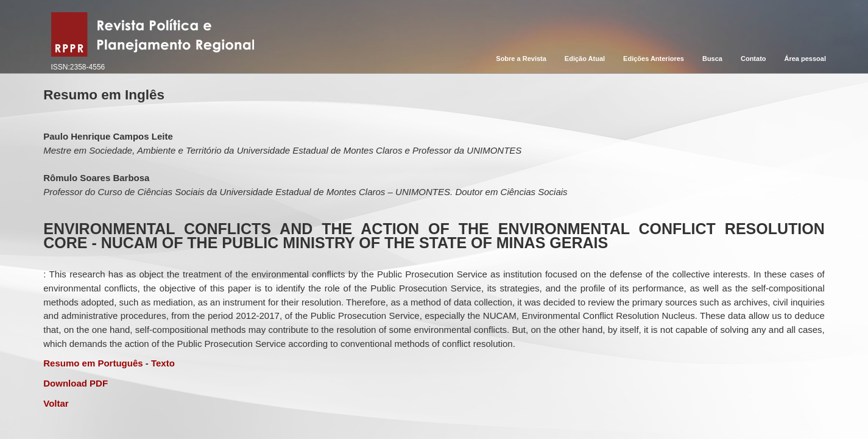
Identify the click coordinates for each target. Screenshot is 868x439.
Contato (753, 59)
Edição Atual (585, 59)
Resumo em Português (93, 363)
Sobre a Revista (521, 59)
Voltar (56, 403)
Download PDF (76, 383)
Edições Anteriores (654, 59)
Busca (712, 59)
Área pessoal (805, 59)
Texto (163, 363)
